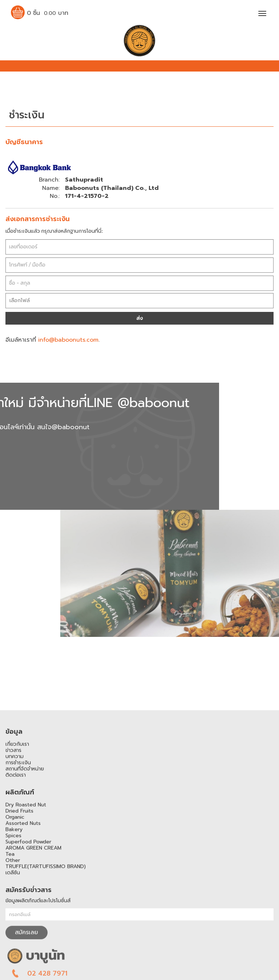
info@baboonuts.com (68, 340)
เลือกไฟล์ (20, 300)
